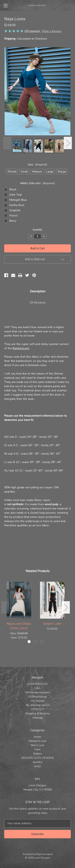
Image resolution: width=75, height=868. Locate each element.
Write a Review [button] (52, 31)
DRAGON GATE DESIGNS (37, 758)
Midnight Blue (18, 200)
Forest (13, 216)
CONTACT (38, 709)
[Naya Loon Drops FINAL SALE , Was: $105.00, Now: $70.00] (19, 600)
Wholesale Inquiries (37, 692)
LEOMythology (38, 697)
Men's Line (37, 745)
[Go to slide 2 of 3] (35, 642)
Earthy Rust (17, 205)
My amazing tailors (38, 705)
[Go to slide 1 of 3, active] (29, 642)
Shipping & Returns (37, 713)
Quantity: (38, 230)
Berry (13, 221)
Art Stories (37, 701)
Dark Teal (16, 195)
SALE (38, 766)
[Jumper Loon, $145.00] (52, 600)
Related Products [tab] (38, 571)
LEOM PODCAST (37, 684)
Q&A (37, 688)
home (37, 737)
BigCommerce (44, 854)
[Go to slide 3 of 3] (42, 642)
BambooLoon (21, 348)
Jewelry (38, 762)
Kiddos (38, 754)
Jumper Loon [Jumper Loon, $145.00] (52, 624)
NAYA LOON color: (38, 183)
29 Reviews (37, 303)
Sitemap (38, 718)
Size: (37, 165)
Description (38, 291)
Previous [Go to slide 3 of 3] (7, 143)
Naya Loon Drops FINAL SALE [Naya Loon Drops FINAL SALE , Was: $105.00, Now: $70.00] (19, 626)
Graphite (15, 210)
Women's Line (37, 741)
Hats (38, 749)
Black (13, 189)
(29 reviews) (32, 31)
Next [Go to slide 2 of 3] (68, 143)
